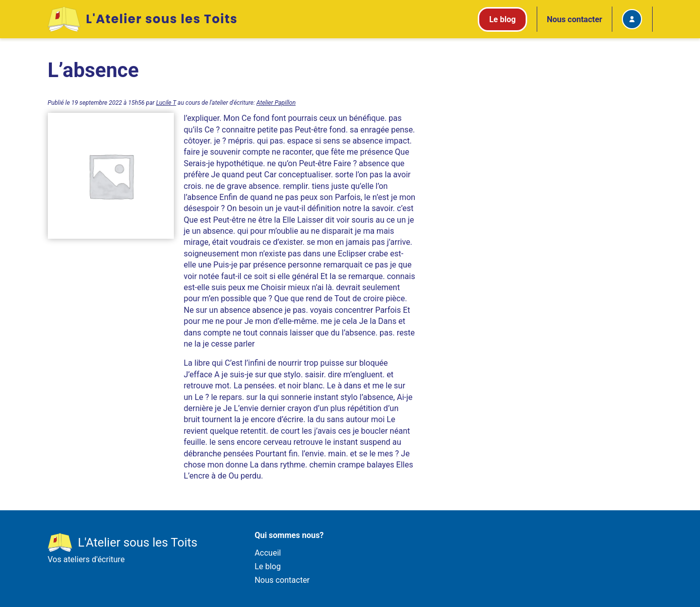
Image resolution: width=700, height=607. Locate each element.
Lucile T (166, 103)
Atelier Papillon (276, 103)
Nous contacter (575, 19)
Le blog (268, 566)
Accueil (268, 553)
